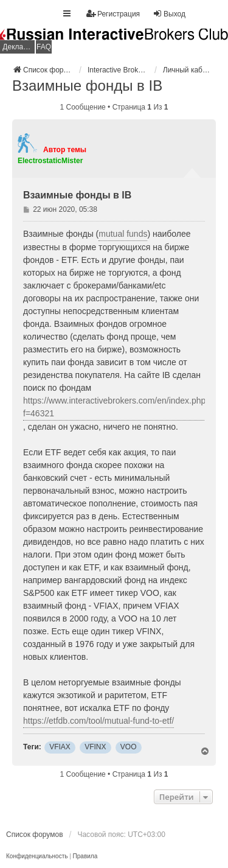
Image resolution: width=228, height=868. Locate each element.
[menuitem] (37, 856)
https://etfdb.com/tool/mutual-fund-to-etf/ (98, 721)
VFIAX (60, 747)
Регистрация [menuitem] (113, 14)
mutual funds (123, 234)
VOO (129, 747)
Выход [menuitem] (169, 14)
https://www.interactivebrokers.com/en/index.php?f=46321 (117, 407)
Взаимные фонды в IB (87, 86)
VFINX (95, 747)
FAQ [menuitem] (44, 47)
